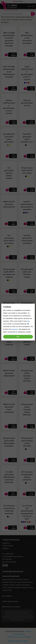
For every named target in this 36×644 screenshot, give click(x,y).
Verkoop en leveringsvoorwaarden (19, 637)
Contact (28, 631)
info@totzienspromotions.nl (15, 557)
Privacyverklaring (19, 634)
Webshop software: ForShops (18, 641)
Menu (31, 6)
